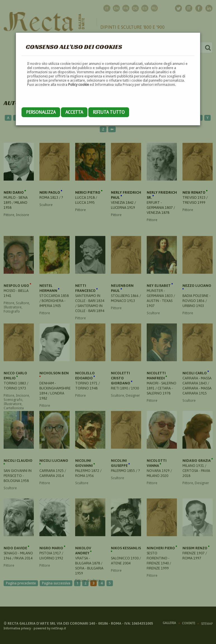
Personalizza (41, 112)
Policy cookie (79, 85)
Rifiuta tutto (109, 112)
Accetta (74, 112)
